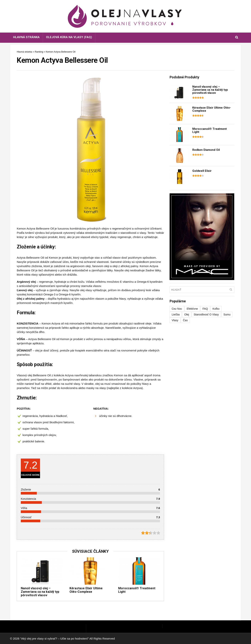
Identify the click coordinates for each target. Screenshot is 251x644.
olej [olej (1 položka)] (187, 314)
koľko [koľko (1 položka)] (216, 309)
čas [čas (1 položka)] (185, 320)
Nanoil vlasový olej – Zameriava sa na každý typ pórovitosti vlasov (40, 592)
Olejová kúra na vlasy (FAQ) (69, 37)
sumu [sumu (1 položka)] (227, 314)
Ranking (39, 52)
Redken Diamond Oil (206, 150)
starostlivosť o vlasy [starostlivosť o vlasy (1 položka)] (206, 314)
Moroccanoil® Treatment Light (137, 590)
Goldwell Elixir (202, 171)
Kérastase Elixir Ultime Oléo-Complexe (86, 590)
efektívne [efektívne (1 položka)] (192, 309)
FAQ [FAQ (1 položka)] (205, 309)
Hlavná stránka (26, 37)
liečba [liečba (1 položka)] (176, 314)
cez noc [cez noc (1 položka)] (177, 309)
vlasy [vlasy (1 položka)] (175, 320)
